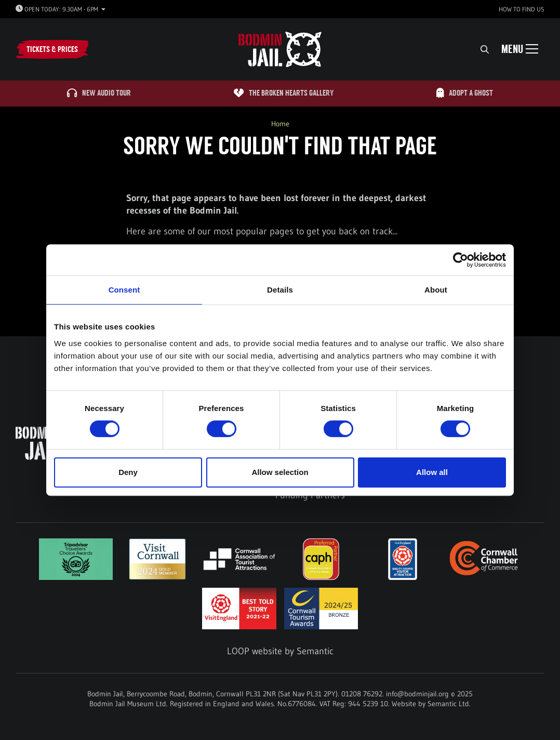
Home (280, 124)
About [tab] (436, 290)
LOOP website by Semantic (280, 651)
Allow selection (280, 472)
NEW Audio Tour (99, 94)
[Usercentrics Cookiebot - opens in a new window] (461, 260)
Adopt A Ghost (465, 94)
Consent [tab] (124, 290)
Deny (128, 472)
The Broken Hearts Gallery (284, 94)
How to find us (522, 9)
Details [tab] (280, 290)
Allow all (432, 472)
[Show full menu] (520, 50)
